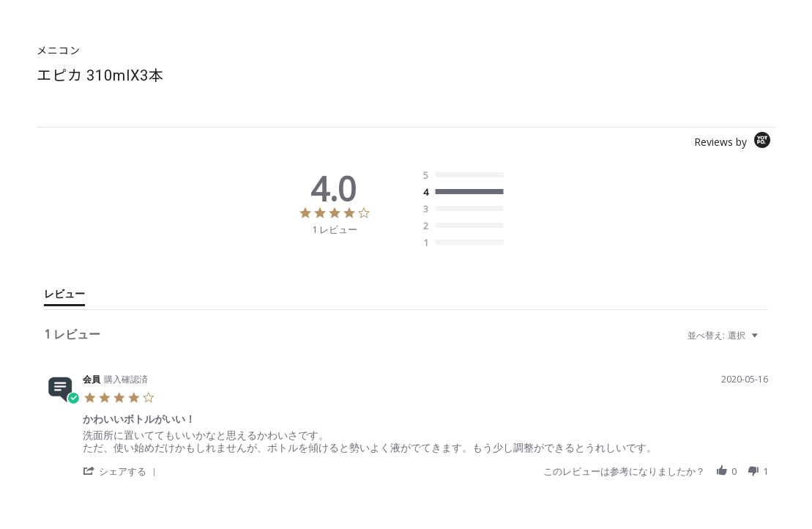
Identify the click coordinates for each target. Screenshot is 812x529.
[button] (122, 471)
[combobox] (725, 335)
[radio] (466, 176)
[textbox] (765, 341)
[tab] (64, 297)
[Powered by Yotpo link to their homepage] (735, 142)
